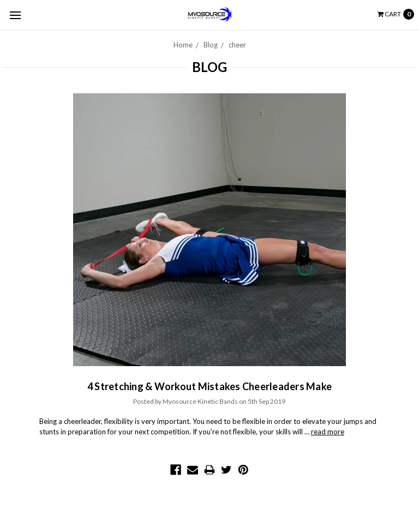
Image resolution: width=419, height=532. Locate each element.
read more (328, 432)
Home (183, 45)
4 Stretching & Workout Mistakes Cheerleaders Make (209, 386)
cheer (237, 45)
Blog (211, 45)
